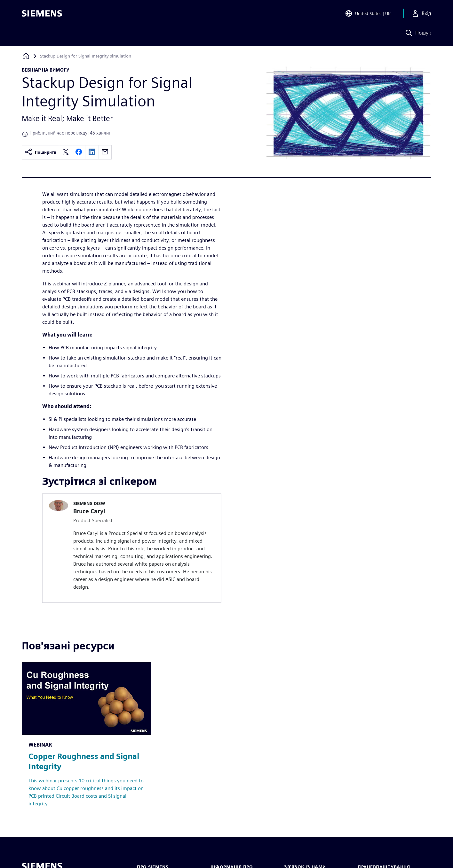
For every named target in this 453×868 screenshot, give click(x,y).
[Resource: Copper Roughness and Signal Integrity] (87, 738)
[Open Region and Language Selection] (368, 14)
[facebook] (79, 152)
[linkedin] (92, 152)
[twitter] (66, 152)
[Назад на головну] (26, 56)
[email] (105, 152)
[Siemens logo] (42, 14)
